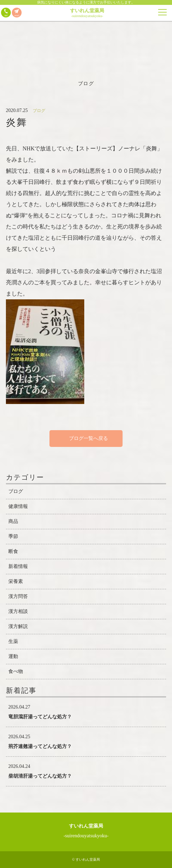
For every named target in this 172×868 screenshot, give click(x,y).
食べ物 (16, 671)
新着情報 (18, 566)
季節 (13, 536)
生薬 (13, 641)
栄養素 (16, 581)
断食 (13, 551)
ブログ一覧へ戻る (86, 438)
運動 (13, 656)
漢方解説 (18, 626)
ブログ (16, 491)
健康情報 (18, 506)
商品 (13, 521)
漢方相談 (18, 611)
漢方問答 (18, 596)
